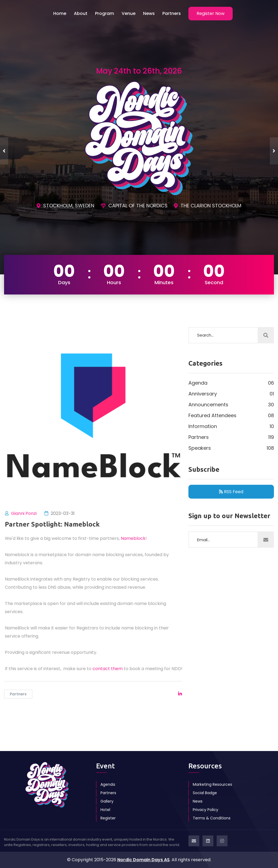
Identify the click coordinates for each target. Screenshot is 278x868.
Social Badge (205, 793)
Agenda (231, 383)
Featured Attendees (231, 416)
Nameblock (136, 538)
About (81, 13)
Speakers (231, 448)
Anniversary (231, 394)
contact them (110, 669)
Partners (172, 13)
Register (108, 818)
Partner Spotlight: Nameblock (55, 524)
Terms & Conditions (212, 818)
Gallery (107, 801)
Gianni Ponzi (27, 513)
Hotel (105, 810)
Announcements (231, 405)
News (149, 13)
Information (231, 426)
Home (60, 13)
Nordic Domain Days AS (143, 860)
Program (105, 13)
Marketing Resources (212, 784)
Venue (129, 13)
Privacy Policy (206, 810)
